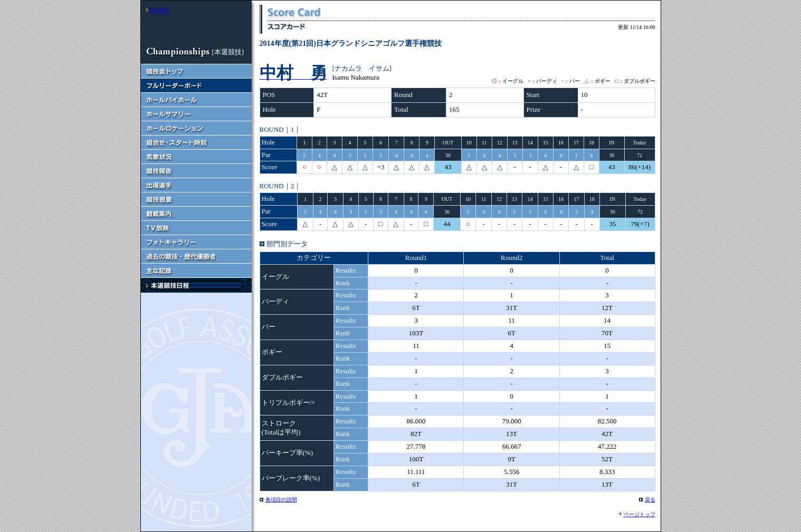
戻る (650, 500)
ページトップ (640, 514)
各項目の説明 (281, 500)
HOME (160, 10)
